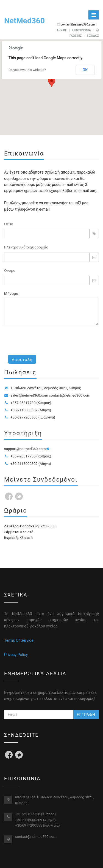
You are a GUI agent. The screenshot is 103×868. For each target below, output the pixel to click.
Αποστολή (22, 359)
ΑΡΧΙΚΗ (62, 30)
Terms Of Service (19, 640)
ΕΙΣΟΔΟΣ (93, 36)
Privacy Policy (16, 655)
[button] (52, 82)
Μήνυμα (11, 293)
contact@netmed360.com (36, 837)
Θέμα (9, 224)
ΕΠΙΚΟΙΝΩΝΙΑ (82, 30)
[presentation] (46, 340)
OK (85, 70)
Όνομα (10, 270)
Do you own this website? (27, 70)
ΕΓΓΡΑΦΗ (86, 715)
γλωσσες (76, 36)
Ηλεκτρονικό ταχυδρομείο (26, 247)
